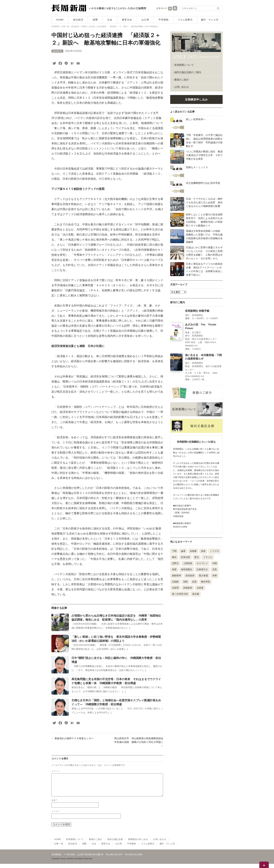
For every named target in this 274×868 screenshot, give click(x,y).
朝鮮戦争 (176, 576)
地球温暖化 (187, 569)
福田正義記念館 (115, 844)
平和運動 (164, 20)
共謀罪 (175, 588)
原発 (203, 551)
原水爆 (196, 594)
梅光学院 (206, 582)
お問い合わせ (182, 87)
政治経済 (78, 20)
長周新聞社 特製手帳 (197, 311)
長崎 (185, 582)
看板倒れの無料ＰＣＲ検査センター (73, 738)
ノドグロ (214, 551)
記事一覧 (59, 848)
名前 (54, 804)
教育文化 (127, 20)
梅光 (174, 557)
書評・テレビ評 (210, 20)
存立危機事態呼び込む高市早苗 (203, 183)
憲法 (197, 557)
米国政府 (188, 588)
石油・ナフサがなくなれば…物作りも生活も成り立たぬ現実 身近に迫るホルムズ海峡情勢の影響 (204, 202)
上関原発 (188, 563)
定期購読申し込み (196, 99)
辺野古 (175, 563)
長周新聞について (184, 65)
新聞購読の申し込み (138, 844)
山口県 (145, 20)
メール (55, 816)
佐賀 (194, 582)
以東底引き (202, 569)
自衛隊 (193, 551)
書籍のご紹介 (182, 80)
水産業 (200, 588)
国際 (95, 20)
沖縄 (215, 563)
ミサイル (208, 557)
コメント (56, 771)
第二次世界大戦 (180, 594)
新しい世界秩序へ (196, 119)
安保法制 (185, 557)
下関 (174, 551)
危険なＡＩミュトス (197, 167)
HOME (60, 20)
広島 (215, 569)
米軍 (215, 576)
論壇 (183, 551)
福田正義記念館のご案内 (188, 72)
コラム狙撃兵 (185, 20)
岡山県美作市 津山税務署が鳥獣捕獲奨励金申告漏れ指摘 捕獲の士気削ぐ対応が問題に (139, 742)
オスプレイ (202, 563)
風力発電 (203, 576)
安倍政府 (190, 576)
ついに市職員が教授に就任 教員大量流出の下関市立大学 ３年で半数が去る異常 (204, 155)
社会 (110, 20)
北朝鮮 (175, 582)
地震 (174, 569)
